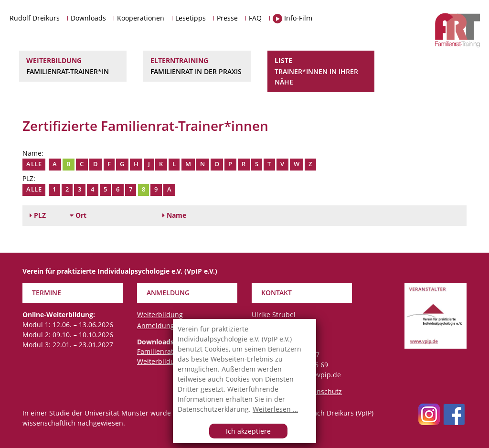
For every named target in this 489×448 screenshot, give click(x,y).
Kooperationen (141, 18)
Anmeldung (156, 325)
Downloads (88, 18)
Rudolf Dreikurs (35, 18)
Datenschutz (322, 391)
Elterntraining (197, 66)
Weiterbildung (73, 66)
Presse (227, 18)
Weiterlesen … (275, 409)
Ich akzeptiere (248, 431)
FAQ (255, 18)
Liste (321, 72)
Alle (34, 164)
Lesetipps (191, 18)
